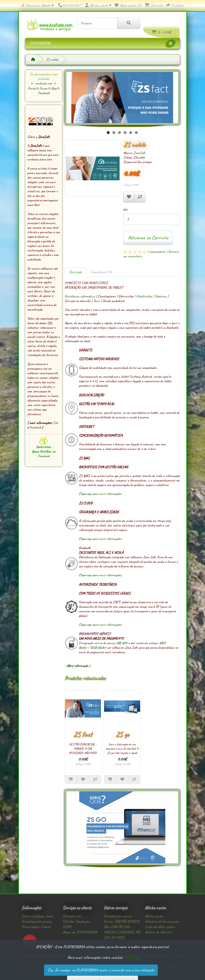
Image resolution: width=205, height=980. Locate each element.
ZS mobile (52, 60)
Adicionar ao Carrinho (148, 238)
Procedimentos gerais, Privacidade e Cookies (37, 924)
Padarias (161, 296)
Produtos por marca (118, 916)
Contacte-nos (72, 916)
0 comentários (156, 252)
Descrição (75, 272)
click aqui (130, 958)
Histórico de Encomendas (162, 921)
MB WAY (122, 643)
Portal (32, 88)
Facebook (44, 93)
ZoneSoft (139, 153)
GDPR (67, 927)
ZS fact (83, 734)
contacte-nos (44, 83)
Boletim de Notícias (158, 932)
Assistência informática (80, 296)
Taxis (97, 301)
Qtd (125, 209)
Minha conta (154, 916)
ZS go (122, 734)
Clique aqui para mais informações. (100, 494)
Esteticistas (144, 296)
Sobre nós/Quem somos (37, 916)
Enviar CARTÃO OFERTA (122, 921)
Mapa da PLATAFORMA (80, 932)
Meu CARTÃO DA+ (117, 927)
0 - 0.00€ (161, 32)
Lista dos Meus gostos (160, 927)
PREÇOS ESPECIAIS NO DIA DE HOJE (122, 935)
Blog (54, 88)
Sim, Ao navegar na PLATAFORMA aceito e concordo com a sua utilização (101, 970)
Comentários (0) (101, 272)
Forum (44, 88)
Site (56, 423)
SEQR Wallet (98, 648)
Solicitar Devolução (76, 921)
